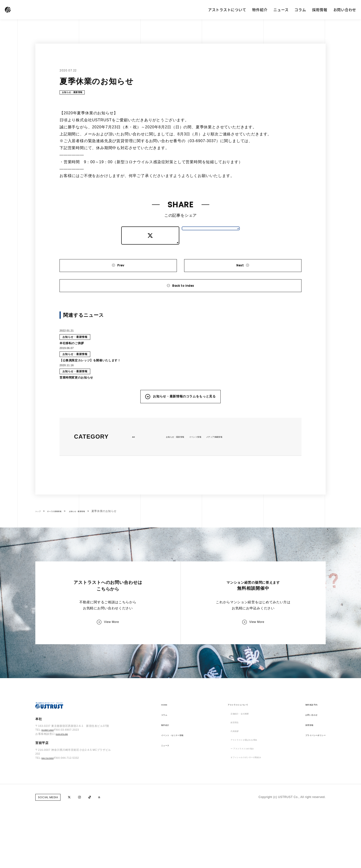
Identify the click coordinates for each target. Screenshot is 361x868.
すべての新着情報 (61, 551)
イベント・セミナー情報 (178, 793)
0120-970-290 (65, 796)
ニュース (281, 10)
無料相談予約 (304, 762)
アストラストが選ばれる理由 (243, 803)
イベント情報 (207, 476)
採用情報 (320, 10)
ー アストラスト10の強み (241, 813)
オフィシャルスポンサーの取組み (246, 823)
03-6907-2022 (50, 792)
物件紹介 (260, 10)
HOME (166, 762)
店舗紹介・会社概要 (237, 772)
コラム (300, 10)
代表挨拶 (230, 793)
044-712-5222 (50, 820)
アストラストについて (227, 10)
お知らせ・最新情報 (78, 94)
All (134, 476)
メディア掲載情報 (234, 476)
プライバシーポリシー (310, 793)
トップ (40, 551)
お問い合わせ (345, 10)
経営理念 (230, 783)
